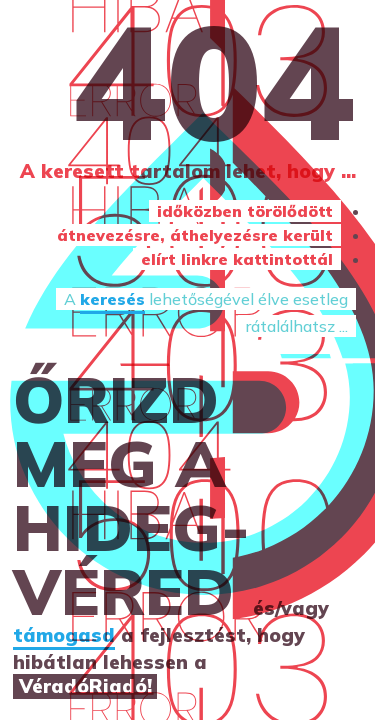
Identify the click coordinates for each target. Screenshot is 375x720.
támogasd (64, 635)
